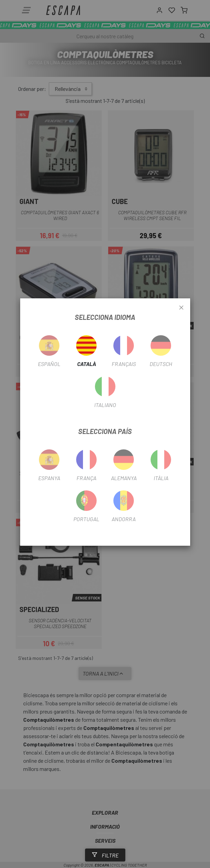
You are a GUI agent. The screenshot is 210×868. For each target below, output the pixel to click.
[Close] (181, 308)
